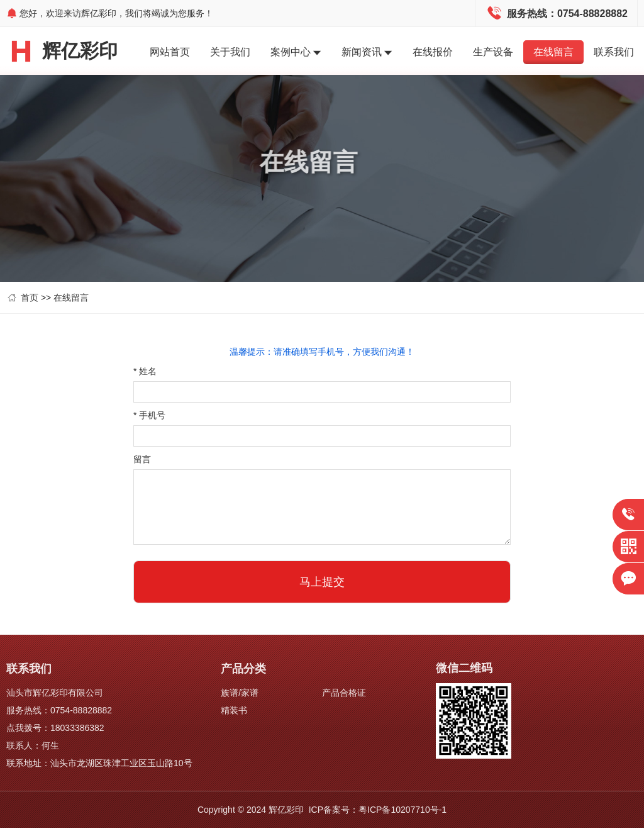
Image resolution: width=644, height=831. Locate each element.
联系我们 (614, 52)
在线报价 (433, 52)
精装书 (234, 713)
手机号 (149, 418)
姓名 (145, 374)
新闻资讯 (367, 53)
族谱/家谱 (240, 696)
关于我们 (230, 52)
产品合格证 (344, 696)
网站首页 (170, 52)
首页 (30, 301)
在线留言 (553, 52)
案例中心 (296, 53)
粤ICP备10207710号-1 (402, 813)
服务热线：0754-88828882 (59, 713)
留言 (142, 462)
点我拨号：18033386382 (55, 731)
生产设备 (493, 52)
